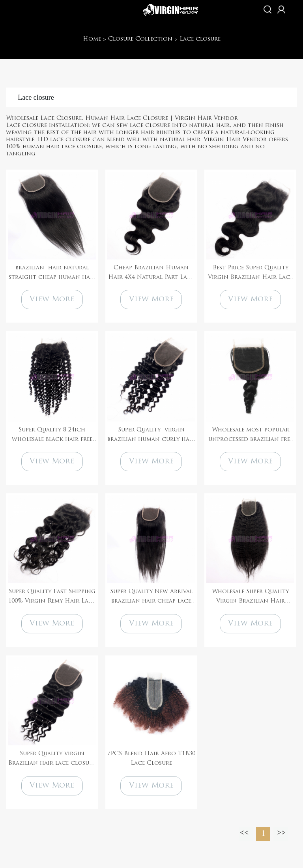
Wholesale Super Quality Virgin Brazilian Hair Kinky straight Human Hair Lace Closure (250, 597)
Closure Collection (140, 39)
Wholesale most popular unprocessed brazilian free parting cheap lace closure (250, 436)
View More (52, 300)
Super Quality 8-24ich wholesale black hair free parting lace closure (52, 436)
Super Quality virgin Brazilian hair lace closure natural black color (52, 760)
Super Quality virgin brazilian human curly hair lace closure (151, 436)
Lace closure (200, 39)
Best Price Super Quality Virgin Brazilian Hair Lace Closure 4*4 (250, 274)
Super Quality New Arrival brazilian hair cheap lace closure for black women (151, 597)
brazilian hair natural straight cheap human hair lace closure (52, 274)
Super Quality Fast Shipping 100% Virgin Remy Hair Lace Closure (52, 597)
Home (92, 39)
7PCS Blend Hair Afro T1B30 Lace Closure (151, 759)
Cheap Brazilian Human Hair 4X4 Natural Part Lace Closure (151, 274)
